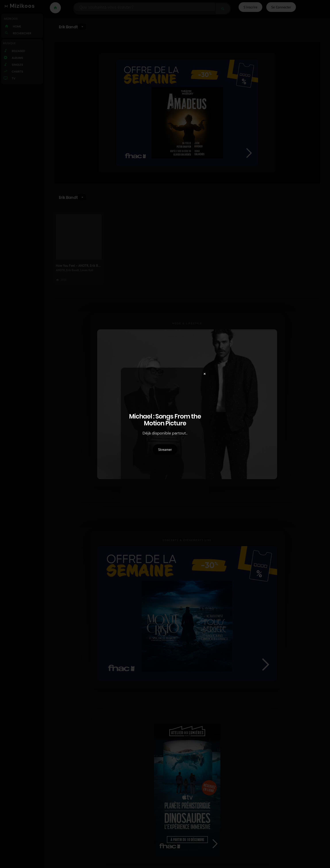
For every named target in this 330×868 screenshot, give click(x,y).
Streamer (165, 449)
